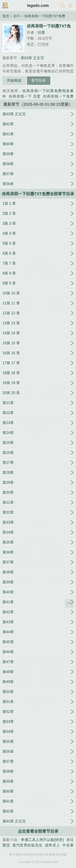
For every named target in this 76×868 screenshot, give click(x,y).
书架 (5, 6)
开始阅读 (14, 81)
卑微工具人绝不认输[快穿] (42, 840)
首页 (6, 16)
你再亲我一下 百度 (25, 96)
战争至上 (52, 845)
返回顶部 (69, 603)
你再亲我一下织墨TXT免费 (45, 16)
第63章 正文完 (32, 58)
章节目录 (39, 81)
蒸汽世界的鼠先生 (27, 845)
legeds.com (38, 5)
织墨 (41, 33)
